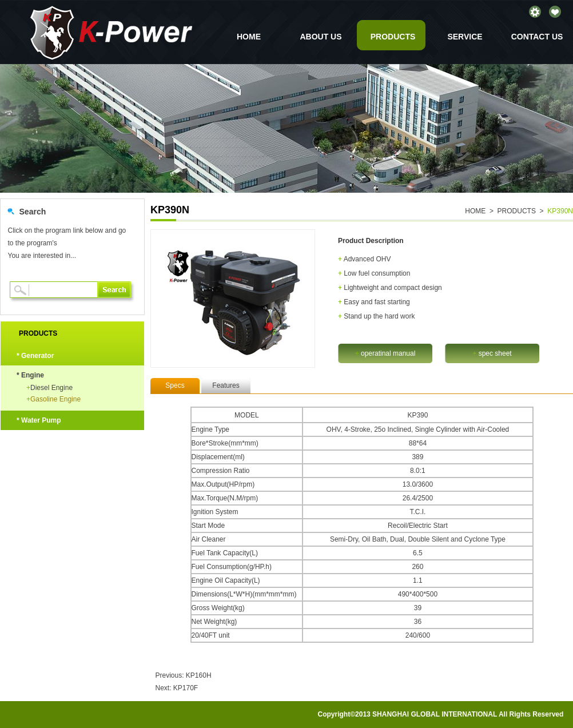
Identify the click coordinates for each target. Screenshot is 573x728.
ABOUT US (321, 37)
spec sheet (492, 353)
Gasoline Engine (53, 399)
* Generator (35, 356)
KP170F (186, 688)
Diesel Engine (49, 388)
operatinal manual (385, 353)
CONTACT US (537, 37)
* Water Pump (39, 420)
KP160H (199, 675)
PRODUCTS (393, 37)
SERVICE (465, 37)
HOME (249, 37)
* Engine (30, 375)
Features (226, 385)
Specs (175, 385)
